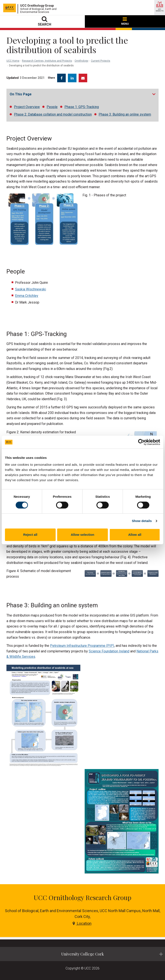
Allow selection (82, 535)
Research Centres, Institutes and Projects (47, 61)
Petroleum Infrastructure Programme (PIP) (82, 646)
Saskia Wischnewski (31, 289)
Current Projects (101, 61)
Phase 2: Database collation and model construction (53, 114)
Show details (142, 521)
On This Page (21, 94)
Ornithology (81, 61)
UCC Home (13, 61)
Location (82, 923)
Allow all (135, 535)
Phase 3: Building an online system (125, 114)
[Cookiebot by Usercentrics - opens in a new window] (141, 442)
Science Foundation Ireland (109, 651)
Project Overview (27, 107)
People (52, 107)
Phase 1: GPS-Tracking (82, 107)
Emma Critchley (27, 296)
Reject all (30, 535)
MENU (125, 21)
